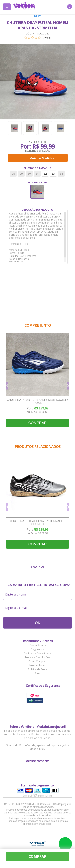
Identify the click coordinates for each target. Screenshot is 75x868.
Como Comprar (37, 661)
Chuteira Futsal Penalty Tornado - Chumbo (37, 523)
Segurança (38, 649)
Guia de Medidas (42, 158)
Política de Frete (38, 669)
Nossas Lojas (37, 665)
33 (53, 174)
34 (61, 174)
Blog (38, 673)
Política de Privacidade (37, 653)
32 (45, 174)
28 (13, 174)
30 (29, 174)
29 (21, 174)
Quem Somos (38, 645)
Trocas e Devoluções (37, 657)
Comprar (37, 423)
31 (37, 174)
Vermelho (37, 192)
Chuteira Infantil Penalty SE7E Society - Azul (37, 401)
